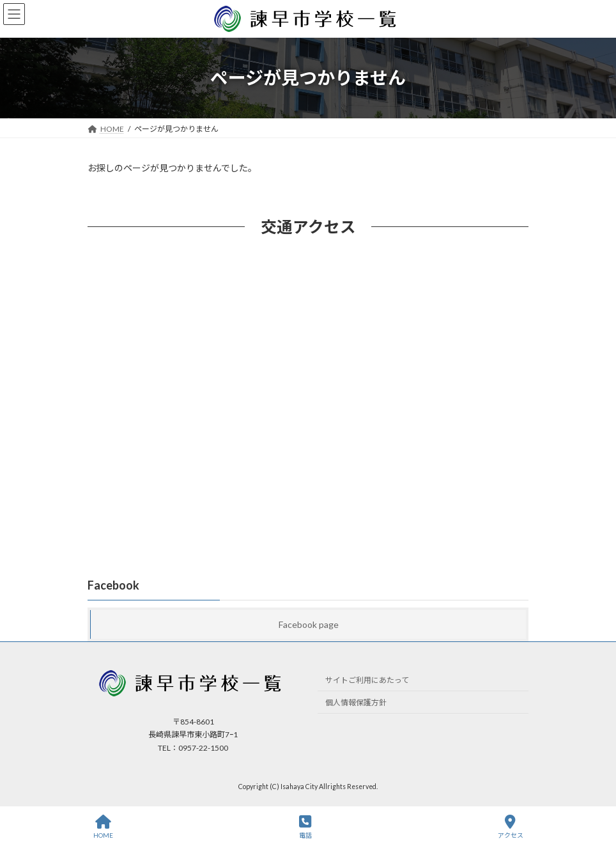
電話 (305, 827)
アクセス (511, 827)
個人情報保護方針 (356, 702)
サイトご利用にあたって (367, 680)
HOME (103, 827)
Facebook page (309, 624)
